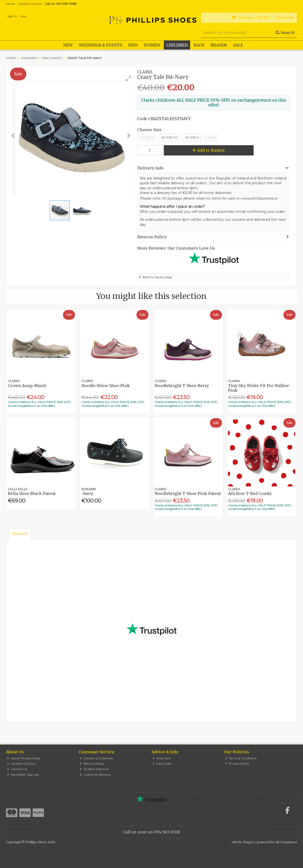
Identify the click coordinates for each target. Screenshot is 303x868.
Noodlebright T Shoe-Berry (182, 386)
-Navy (87, 493)
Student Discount (94, 769)
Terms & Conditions (241, 758)
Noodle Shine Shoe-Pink (106, 386)
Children (177, 45)
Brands (219, 45)
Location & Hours (30, 4)
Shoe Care (162, 758)
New (68, 45)
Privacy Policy (237, 763)
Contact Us (17, 769)
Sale (238, 45)
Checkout (285, 18)
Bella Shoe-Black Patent (32, 493)
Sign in (12, 16)
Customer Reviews (95, 774)
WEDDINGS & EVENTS (100, 45)
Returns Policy (92, 763)
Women (152, 45)
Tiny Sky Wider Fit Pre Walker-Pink (259, 388)
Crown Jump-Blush (27, 386)
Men (133, 45)
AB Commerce (286, 842)
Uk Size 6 (192, 137)
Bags (199, 45)
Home (10, 4)
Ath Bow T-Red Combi (250, 493)
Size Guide (162, 763)
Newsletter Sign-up (23, 774)
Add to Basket (209, 150)
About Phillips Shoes (24, 758)
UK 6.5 (211, 137)
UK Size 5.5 (169, 137)
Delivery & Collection (96, 758)
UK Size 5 (146, 137)
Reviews (20, 534)
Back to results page (157, 277)
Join (24, 16)
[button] (128, 78)
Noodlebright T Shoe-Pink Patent (188, 493)
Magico (249, 842)
